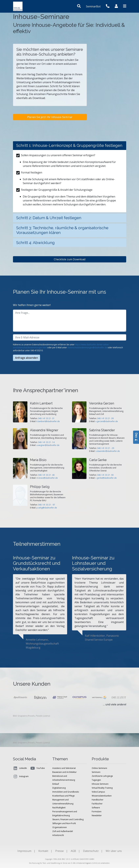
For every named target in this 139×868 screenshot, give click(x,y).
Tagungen (96, 780)
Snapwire (22, 716)
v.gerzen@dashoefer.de (107, 421)
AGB (73, 851)
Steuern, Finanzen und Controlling (68, 819)
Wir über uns (114, 851)
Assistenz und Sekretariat (64, 768)
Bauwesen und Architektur (64, 772)
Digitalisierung (59, 788)
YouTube (37, 768)
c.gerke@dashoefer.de (106, 478)
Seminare (96, 772)
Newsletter (97, 815)
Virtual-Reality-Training (102, 788)
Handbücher (98, 800)
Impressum (24, 851)
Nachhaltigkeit (59, 808)
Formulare (97, 812)
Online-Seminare (99, 768)
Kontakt (43, 851)
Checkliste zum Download (70, 259)
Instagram (21, 776)
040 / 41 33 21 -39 (105, 418)
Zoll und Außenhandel (63, 831)
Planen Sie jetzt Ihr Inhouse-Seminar (50, 117)
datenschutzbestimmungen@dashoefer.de (87, 348)
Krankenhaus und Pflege (64, 796)
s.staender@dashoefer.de (108, 451)
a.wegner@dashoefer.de (48, 445)
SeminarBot (93, 6)
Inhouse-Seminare (100, 784)
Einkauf (56, 784)
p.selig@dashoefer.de (47, 508)
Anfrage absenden (27, 358)
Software (96, 808)
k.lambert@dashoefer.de (48, 421)
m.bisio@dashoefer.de (47, 478)
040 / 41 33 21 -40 (46, 475)
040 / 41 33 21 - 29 (106, 448)
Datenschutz (91, 851)
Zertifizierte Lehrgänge (102, 776)
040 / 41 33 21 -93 (105, 475)
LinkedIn (20, 768)
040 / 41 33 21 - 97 (47, 505)
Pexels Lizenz (43, 716)
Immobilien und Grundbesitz (66, 792)
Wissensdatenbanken (102, 796)
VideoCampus (98, 792)
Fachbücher (97, 804)
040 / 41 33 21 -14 (46, 442)
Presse (59, 851)
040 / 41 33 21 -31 (46, 418)
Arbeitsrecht (58, 835)
